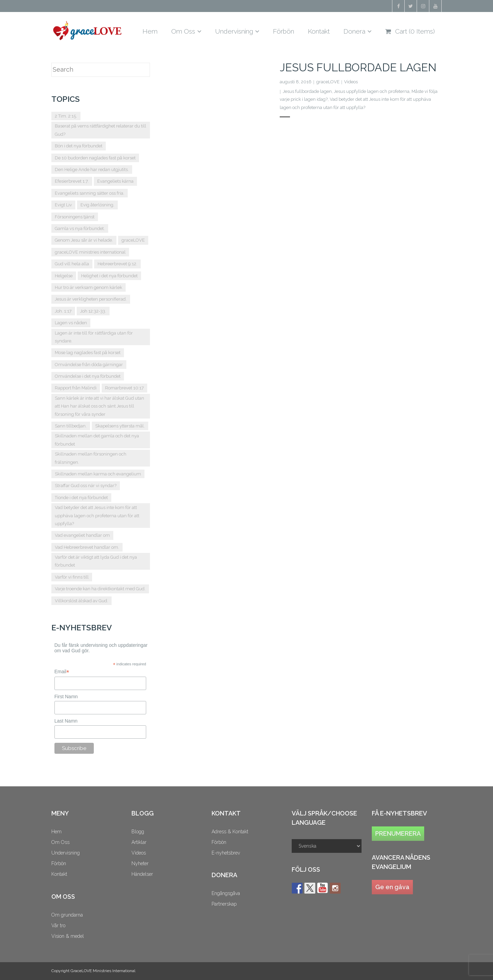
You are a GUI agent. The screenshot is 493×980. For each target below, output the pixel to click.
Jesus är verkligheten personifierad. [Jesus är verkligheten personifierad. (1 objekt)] (91, 299)
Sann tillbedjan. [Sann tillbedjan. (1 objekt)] (71, 426)
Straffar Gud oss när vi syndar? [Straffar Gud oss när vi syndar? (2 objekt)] (86, 486)
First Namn (66, 697)
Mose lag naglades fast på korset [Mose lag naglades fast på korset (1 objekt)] (88, 353)
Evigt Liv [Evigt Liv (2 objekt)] (63, 205)
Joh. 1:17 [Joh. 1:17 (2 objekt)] (63, 311)
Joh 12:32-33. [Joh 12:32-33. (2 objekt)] (93, 311)
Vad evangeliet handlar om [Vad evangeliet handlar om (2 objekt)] (82, 535)
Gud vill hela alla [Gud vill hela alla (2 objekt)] (72, 264)
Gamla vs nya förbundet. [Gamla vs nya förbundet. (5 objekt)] (80, 228)
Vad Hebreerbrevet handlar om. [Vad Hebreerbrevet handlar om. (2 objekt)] (87, 547)
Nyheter (140, 863)
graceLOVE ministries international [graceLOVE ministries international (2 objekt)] (90, 252)
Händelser (142, 874)
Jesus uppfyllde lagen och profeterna (372, 91)
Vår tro (58, 925)
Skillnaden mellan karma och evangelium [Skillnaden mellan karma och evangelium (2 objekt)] (98, 474)
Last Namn (66, 721)
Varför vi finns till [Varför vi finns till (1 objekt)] (72, 577)
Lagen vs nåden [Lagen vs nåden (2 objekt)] (71, 323)
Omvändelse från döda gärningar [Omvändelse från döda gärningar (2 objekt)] (89, 365)
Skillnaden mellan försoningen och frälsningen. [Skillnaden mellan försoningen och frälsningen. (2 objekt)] (91, 458)
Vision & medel (68, 936)
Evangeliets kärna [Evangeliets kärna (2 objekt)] (115, 181)
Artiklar (139, 842)
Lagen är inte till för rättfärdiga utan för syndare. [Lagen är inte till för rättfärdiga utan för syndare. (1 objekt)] (94, 337)
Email (62, 672)
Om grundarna (67, 915)
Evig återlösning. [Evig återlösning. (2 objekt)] (97, 205)
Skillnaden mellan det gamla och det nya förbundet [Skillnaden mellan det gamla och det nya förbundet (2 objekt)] (97, 440)
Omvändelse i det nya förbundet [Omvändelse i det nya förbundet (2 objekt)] (88, 376)
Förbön (59, 863)
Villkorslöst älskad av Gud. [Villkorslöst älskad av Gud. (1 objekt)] (81, 601)
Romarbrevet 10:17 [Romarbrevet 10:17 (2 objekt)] (124, 388)
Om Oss (60, 842)
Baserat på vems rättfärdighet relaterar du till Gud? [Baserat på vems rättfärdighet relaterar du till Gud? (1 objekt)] (100, 130)
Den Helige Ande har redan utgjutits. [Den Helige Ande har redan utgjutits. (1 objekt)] (92, 170)
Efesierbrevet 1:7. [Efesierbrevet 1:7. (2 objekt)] (72, 181)
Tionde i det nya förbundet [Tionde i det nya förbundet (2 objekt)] (81, 498)
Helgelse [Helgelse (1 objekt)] (64, 276)
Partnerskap (224, 904)
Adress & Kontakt (230, 832)
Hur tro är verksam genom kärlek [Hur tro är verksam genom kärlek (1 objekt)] (89, 287)
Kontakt (59, 874)
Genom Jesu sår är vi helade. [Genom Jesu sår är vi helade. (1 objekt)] (84, 240)
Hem (56, 832)
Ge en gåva (392, 887)
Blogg (138, 832)
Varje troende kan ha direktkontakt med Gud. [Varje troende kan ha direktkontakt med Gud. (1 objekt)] (100, 589)
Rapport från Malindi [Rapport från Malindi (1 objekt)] (76, 388)
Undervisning (66, 853)
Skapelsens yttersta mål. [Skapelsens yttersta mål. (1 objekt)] (120, 426)
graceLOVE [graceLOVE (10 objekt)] (133, 240)
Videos (351, 82)
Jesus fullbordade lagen (358, 67)
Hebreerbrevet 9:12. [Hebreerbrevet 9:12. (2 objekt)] (117, 264)
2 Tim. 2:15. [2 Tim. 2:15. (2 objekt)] (66, 116)
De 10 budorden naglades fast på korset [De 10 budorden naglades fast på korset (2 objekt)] (95, 158)
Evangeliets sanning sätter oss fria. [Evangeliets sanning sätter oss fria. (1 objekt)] (90, 193)
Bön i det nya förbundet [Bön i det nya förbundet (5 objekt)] (79, 146)
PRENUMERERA (398, 833)
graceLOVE (328, 82)
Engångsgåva (226, 893)
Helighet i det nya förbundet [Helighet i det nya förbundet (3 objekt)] (109, 276)
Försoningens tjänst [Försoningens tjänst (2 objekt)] (75, 217)
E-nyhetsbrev (226, 853)
